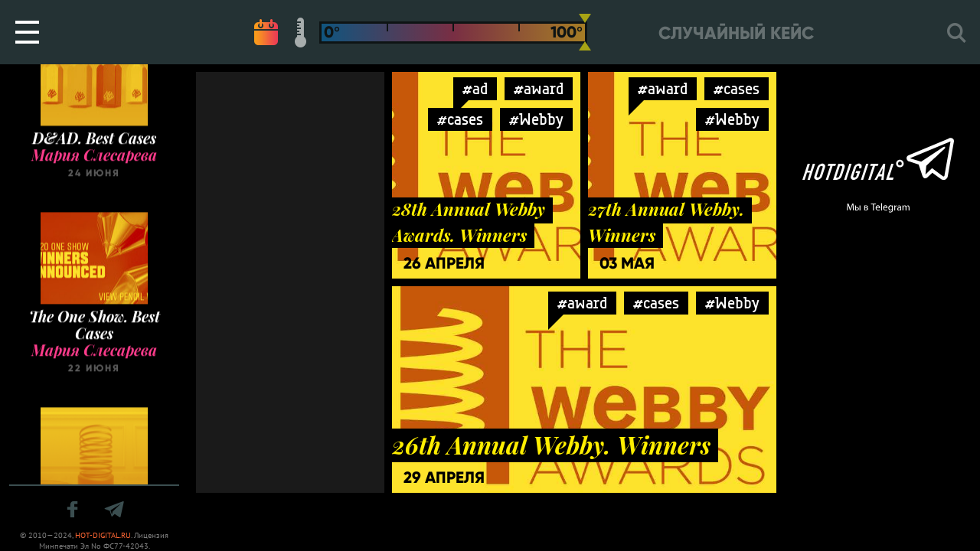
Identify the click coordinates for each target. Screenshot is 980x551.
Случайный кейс (736, 33)
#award (539, 88)
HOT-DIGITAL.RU (103, 535)
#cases (460, 119)
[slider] (585, 32)
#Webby (536, 119)
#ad (475, 88)
